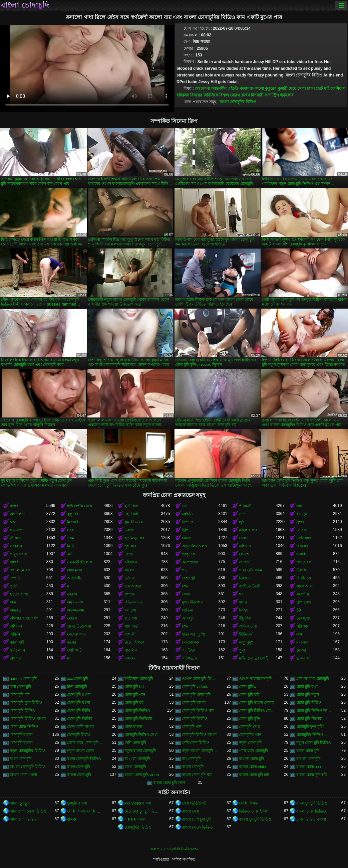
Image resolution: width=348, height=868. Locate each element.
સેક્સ (72, 819)
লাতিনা (188, 610)
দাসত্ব (243, 602)
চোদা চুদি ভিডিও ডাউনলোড (315, 711)
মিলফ (129, 530)
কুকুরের (271, 89)
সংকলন (16, 546)
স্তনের (72, 642)
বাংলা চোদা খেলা (23, 775)
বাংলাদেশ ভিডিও (23, 819)
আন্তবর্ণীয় (219, 89)
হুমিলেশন (17, 650)
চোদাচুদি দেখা (249, 727)
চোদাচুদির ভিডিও (138, 827)
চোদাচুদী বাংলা (21, 743)
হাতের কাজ (19, 594)
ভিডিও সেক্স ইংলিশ (254, 811)
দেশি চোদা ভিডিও (196, 743)
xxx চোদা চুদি (78, 679)
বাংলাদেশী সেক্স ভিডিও (28, 811)
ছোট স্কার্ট (74, 650)
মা (69, 586)
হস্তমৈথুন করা (135, 538)
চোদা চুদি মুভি (250, 719)
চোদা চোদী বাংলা (80, 727)
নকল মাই (17, 642)
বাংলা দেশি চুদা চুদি (197, 819)
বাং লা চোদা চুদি (251, 759)
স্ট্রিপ (276, 95)
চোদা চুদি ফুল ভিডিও (26, 703)
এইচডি (233, 89)
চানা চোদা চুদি (20, 687)
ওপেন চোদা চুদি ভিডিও (200, 679)
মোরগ (72, 618)
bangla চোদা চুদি (23, 679)
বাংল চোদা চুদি (79, 767)
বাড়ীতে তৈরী (249, 586)
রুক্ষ (299, 634)
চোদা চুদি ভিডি (79, 711)
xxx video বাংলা (138, 803)
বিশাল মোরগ (230, 95)
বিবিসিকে (211, 95)
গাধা (300, 506)
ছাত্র (13, 602)
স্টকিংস (16, 538)
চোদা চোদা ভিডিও (24, 727)
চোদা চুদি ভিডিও (137, 711)
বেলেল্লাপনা (76, 634)
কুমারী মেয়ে (287, 89)
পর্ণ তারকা (304, 562)
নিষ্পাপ (188, 522)
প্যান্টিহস (189, 650)
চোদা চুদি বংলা (79, 703)
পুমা (242, 650)
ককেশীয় (303, 594)
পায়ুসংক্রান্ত (18, 554)
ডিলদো (245, 578)
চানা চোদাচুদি (77, 687)
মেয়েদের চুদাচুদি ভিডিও (143, 811)
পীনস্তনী (245, 506)
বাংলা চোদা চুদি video (142, 775)
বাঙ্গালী (130, 634)
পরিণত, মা (190, 658)
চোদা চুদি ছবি (249, 695)
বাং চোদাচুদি (191, 759)
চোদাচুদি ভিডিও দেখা (141, 735)
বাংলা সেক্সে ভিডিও (198, 827)
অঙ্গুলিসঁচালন (194, 546)
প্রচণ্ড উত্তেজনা (79, 626)
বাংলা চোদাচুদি (25, 5)
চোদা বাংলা (133, 727)
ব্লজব (246, 95)
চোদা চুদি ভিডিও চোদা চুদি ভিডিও (257, 711)
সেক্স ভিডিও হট (194, 803)
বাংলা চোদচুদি (193, 767)
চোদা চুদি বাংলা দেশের (256, 703)
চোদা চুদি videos (195, 687)
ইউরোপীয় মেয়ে (80, 506)
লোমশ (244, 554)
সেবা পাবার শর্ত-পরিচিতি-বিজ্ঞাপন (174, 849)
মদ (69, 658)
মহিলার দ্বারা (249, 530)
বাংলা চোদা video (253, 767)
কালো (259, 89)
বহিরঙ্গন (183, 95)
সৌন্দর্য (302, 530)
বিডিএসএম (134, 602)
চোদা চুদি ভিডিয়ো (138, 719)
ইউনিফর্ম (246, 634)
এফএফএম (76, 610)
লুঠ (241, 522)
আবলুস (188, 618)
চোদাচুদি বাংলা (21, 735)
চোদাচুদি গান (192, 727)
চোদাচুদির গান (250, 735)
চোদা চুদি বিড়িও (309, 703)
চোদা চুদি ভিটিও (22, 711)
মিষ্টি (70, 546)
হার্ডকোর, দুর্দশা (194, 634)
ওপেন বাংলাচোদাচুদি (255, 679)
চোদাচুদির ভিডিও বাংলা (315, 735)
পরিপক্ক (302, 626)
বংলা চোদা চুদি (308, 751)
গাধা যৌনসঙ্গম (250, 570)
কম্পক (129, 594)
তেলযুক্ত (303, 618)
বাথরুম (130, 658)
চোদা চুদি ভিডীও (195, 719)
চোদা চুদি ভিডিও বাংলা (28, 719)
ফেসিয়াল (338, 89)
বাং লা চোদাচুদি (308, 759)
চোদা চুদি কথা (307, 687)
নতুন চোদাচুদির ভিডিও (28, 751)
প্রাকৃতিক (189, 554)
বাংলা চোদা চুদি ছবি (312, 775)
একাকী (301, 554)
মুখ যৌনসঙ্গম (192, 602)
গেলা (301, 89)
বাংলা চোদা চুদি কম (197, 775)
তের (71, 530)
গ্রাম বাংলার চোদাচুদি (313, 679)
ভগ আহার (133, 586)
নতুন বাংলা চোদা (80, 751)
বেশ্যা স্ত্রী (188, 578)
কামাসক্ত (247, 89)
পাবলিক (131, 650)
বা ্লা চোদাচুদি (137, 759)
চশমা (311, 89)
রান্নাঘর (15, 658)
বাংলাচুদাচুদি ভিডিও (312, 803)
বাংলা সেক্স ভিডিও (311, 811)
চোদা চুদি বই (134, 703)
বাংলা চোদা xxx (309, 767)
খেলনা (244, 538)
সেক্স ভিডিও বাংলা (311, 819)
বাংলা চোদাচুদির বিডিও (238, 102)
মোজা (301, 650)
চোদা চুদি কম (20, 695)
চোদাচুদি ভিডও (79, 735)
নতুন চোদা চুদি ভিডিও (314, 743)
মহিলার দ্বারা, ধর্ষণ (24, 618)
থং (241, 594)
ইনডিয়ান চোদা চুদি (139, 679)
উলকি (301, 570)
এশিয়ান (245, 546)
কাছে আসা (305, 586)
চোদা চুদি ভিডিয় (80, 719)
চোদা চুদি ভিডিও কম (198, 711)
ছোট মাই (322, 89)
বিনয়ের (196, 95)
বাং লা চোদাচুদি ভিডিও (28, 767)
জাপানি (245, 562)
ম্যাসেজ (302, 642)
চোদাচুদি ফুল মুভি (310, 727)
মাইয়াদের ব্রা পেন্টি (254, 658)
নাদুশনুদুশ (246, 642)
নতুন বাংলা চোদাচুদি (140, 751)
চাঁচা (13, 522)
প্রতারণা (131, 618)
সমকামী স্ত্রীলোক (80, 562)
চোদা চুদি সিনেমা (309, 719)
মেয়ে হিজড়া (134, 642)
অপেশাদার (190, 562)
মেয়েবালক (190, 642)
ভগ (185, 506)
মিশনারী (257, 95)
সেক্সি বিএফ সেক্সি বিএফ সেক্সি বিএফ (85, 811)
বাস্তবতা (16, 610)
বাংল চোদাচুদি (135, 767)
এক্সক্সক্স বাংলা (135, 819)
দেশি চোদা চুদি (135, 743)
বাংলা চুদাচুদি (20, 803)
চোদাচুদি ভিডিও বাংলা (199, 735)
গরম (71, 538)
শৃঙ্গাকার (130, 546)
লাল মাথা (75, 570)
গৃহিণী (14, 586)
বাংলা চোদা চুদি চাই (254, 775)
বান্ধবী (15, 562)
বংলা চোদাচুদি (21, 759)
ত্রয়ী (70, 554)
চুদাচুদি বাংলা (77, 803)
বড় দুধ (302, 514)
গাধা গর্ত (131, 626)
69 (298, 610)
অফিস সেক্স (248, 626)
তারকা (72, 594)
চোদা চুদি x (247, 687)
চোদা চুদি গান (135, 695)
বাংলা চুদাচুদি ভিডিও (255, 819)
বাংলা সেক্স (191, 811)
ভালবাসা (303, 658)
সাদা (268, 95)
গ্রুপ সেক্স (304, 602)
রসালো (130, 610)
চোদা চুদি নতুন (308, 695)
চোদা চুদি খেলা (79, 695)
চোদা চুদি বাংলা (194, 703)
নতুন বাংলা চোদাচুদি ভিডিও (200, 751)
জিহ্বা (244, 610)
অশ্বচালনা (202, 89)
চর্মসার (130, 578)
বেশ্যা (129, 554)
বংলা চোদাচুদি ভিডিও (84, 759)
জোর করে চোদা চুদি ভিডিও (85, 743)
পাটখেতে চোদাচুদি (253, 751)
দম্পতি (15, 578)
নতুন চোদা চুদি (250, 743)
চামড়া (187, 538)
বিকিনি (15, 634)
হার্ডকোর (287, 95)
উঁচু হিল (245, 618)
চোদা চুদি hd (134, 687)
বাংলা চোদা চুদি (79, 775)
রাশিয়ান (16, 626)
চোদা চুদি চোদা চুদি (196, 695)
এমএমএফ (75, 602)
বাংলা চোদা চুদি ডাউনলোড (171, 783)
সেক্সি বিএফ (248, 803)
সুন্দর (300, 522)
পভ (185, 570)
